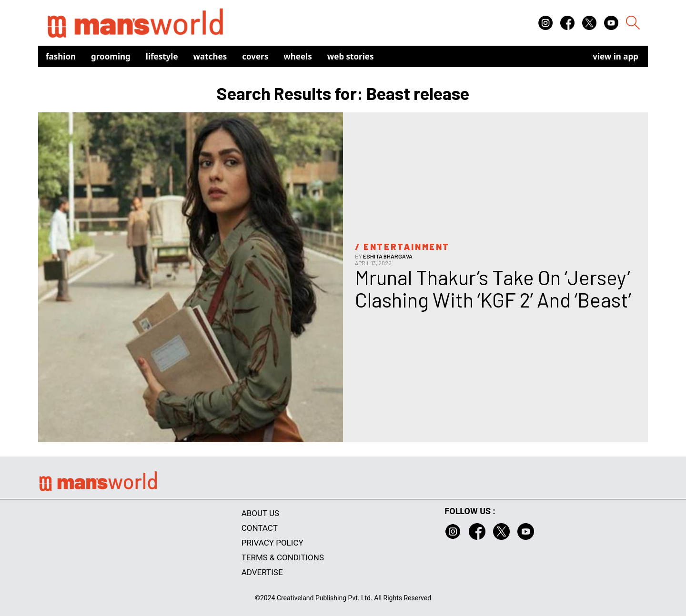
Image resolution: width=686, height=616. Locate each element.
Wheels (298, 56)
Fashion (61, 56)
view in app (615, 56)
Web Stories (351, 56)
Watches (210, 56)
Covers (255, 56)
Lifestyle (162, 56)
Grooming (111, 56)
